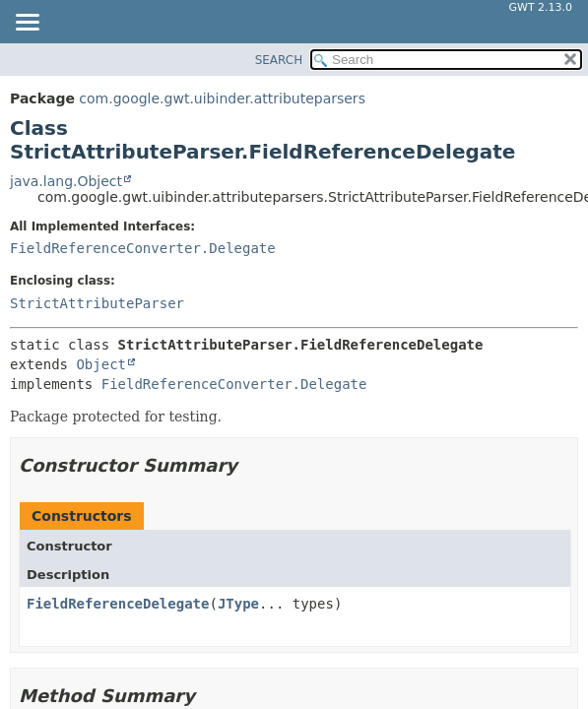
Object (101, 364)
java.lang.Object (66, 181)
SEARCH (279, 60)
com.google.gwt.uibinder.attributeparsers (222, 98)
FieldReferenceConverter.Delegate (143, 248)
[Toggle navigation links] (27, 24)
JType (238, 604)
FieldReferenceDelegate (118, 604)
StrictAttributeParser (97, 303)
